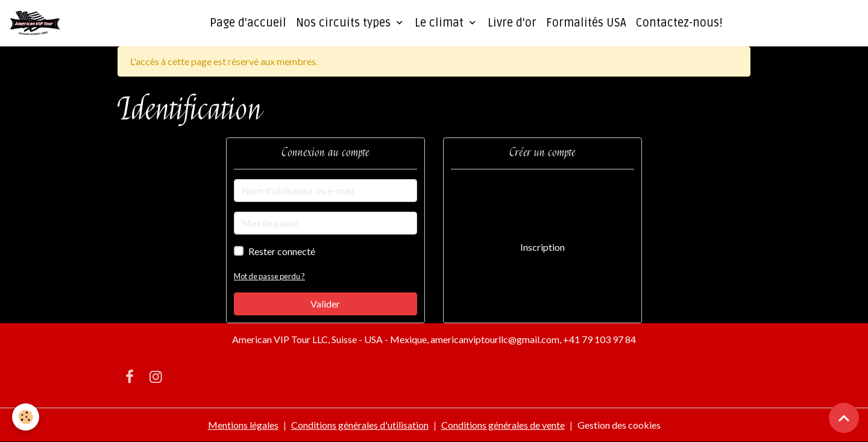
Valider (325, 304)
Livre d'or (512, 23)
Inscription (542, 247)
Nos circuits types (345, 23)
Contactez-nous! (679, 23)
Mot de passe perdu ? (269, 276)
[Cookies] (26, 417)
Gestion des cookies (619, 425)
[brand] (37, 23)
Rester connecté (282, 251)
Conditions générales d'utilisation (360, 425)
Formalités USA (586, 23)
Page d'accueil (248, 23)
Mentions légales (243, 425)
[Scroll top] (844, 418)
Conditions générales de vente (503, 425)
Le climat (441, 23)
